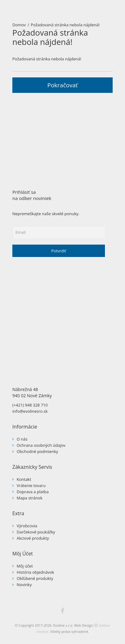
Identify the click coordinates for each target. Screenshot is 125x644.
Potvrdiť (59, 251)
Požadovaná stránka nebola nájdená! (65, 25)
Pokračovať (62, 85)
